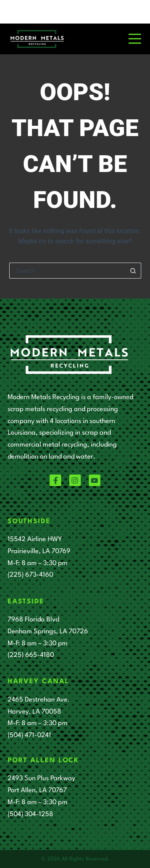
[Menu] (135, 39)
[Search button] (133, 271)
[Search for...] (67, 271)
